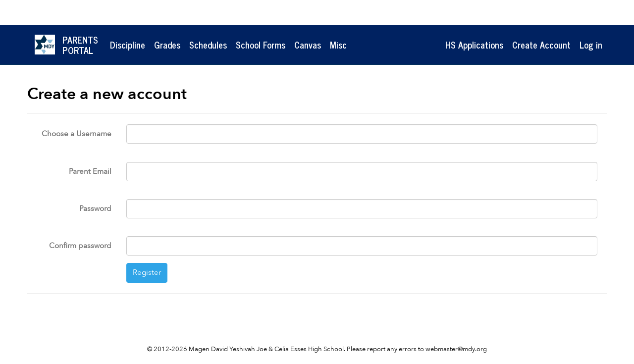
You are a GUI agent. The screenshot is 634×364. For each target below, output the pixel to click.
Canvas (308, 45)
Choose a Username (77, 134)
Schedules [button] (208, 45)
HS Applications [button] (474, 45)
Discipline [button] (128, 45)
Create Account (541, 45)
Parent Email (90, 171)
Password (95, 208)
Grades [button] (167, 45)
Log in (591, 45)
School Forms (261, 45)
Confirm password (80, 246)
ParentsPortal (80, 45)
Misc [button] (338, 45)
